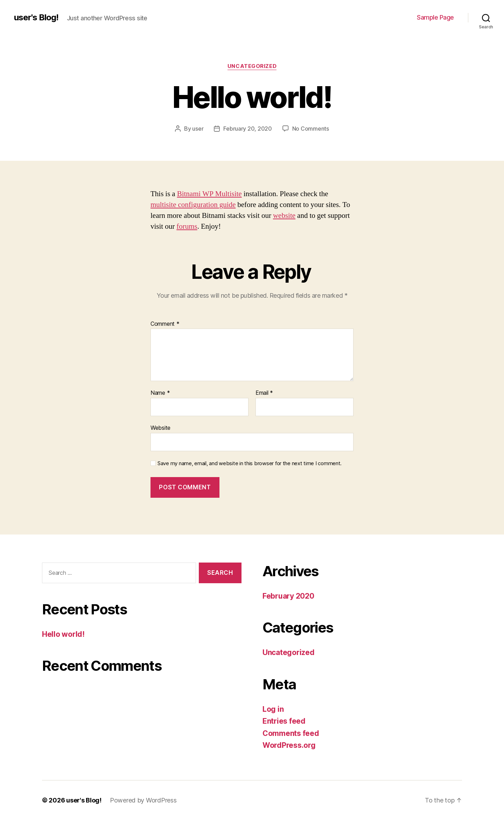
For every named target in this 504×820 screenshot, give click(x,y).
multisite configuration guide (193, 205)
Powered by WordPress (143, 800)
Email (264, 393)
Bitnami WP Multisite (209, 194)
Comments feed (291, 733)
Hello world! (63, 634)
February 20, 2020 (247, 129)
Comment (165, 324)
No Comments (311, 129)
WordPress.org (289, 745)
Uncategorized (252, 66)
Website (160, 428)
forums (187, 226)
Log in (273, 709)
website (284, 216)
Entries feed (284, 721)
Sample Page (435, 17)
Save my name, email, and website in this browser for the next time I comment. (250, 463)
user (198, 129)
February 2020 (288, 596)
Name (160, 393)
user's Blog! (36, 18)
